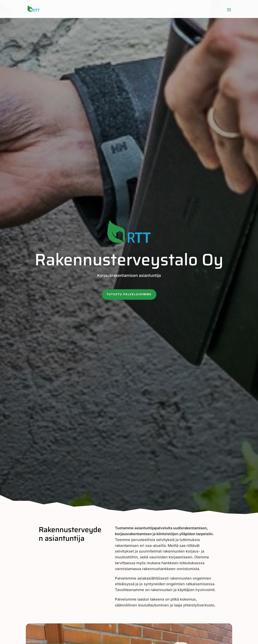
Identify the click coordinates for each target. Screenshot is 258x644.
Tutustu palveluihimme (129, 294)
